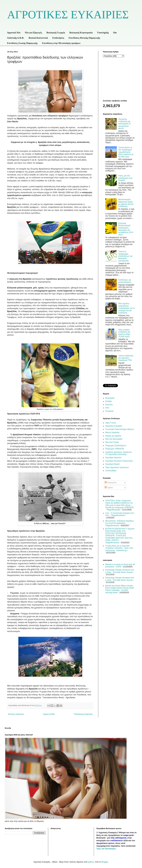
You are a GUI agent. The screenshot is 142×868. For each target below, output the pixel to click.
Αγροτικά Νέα (14, 33)
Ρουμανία (109, 411)
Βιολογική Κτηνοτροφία (81, 33)
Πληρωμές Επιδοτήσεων (116, 446)
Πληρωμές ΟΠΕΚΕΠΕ (115, 449)
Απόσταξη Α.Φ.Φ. (16, 38)
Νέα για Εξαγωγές (34, 33)
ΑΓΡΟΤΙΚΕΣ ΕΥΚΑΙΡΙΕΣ (68, 15)
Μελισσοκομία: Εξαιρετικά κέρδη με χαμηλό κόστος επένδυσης (126, 203)
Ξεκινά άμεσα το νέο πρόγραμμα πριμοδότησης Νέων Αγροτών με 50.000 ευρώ (126, 152)
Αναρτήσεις (111, 483)
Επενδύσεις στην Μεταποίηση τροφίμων (61, 43)
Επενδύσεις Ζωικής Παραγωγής (22, 43)
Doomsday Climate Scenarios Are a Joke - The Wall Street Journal (120, 571)
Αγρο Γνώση (111, 423)
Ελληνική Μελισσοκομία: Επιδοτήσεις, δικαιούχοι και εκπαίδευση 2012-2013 (126, 229)
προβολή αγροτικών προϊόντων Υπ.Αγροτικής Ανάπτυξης (119, 453)
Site (115, 33)
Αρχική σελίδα (49, 714)
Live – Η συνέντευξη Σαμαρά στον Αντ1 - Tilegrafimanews (120, 514)
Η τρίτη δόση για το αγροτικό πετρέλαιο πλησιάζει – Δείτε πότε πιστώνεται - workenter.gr (119, 548)
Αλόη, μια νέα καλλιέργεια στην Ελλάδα (125, 178)
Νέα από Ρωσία (112, 442)
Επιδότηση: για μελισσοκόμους (125, 281)
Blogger (105, 862)
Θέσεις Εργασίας (112, 432)
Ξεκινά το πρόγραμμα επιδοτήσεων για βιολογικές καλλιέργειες (125, 256)
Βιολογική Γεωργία (56, 33)
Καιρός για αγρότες (113, 436)
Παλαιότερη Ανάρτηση (83, 714)
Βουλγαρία (110, 398)
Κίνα (107, 408)
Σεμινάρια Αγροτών (113, 458)
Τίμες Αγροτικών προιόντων (117, 467)
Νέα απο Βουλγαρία (114, 439)
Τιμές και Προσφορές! (106, 849)
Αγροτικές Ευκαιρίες (114, 426)
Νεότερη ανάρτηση (16, 714)
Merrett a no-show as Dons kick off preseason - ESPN (120, 566)
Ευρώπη (109, 405)
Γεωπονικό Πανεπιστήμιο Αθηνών (120, 429)
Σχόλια (109, 488)
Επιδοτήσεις (58, 38)
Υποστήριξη (103, 33)
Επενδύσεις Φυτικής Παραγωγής (84, 38)
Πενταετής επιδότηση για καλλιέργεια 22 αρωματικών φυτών (125, 124)
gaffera (91, 862)
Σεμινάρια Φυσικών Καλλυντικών (119, 461)
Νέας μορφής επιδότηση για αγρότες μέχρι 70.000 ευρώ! (124, 333)
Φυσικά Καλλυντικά (38, 38)
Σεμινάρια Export (112, 464)
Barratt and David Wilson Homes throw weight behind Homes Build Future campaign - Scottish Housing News (120, 589)
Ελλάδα (108, 401)
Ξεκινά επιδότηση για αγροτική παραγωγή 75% (126, 358)
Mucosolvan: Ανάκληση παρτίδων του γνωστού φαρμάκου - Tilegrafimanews (120, 523)
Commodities (111, 471)
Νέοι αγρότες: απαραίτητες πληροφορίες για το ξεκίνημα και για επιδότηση (127, 308)
